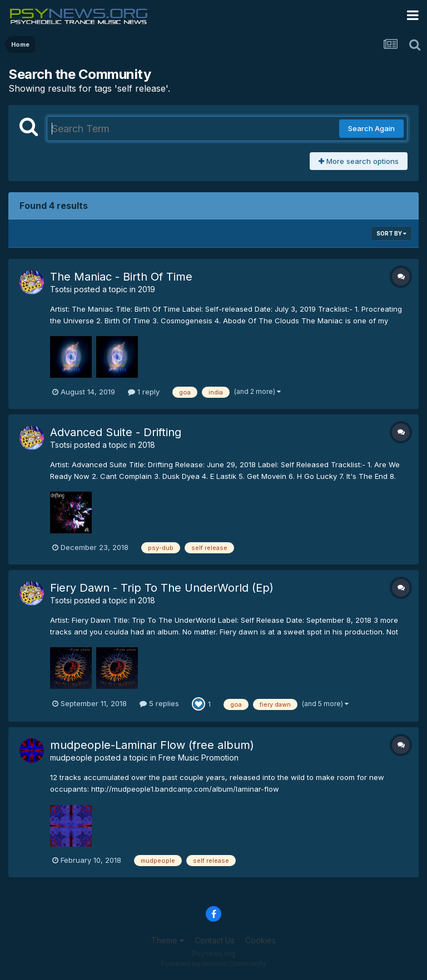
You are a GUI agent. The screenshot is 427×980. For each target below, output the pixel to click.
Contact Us (215, 940)
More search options (359, 161)
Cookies (260, 940)
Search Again (371, 128)
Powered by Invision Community (213, 964)
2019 (147, 289)
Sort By (391, 233)
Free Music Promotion (198, 757)
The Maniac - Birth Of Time (121, 277)
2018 (147, 445)
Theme (168, 940)
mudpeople (71, 757)
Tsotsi (61, 289)
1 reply (144, 392)
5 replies (159, 703)
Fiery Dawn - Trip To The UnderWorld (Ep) (162, 588)
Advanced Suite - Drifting (116, 432)
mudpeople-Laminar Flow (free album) (152, 745)
